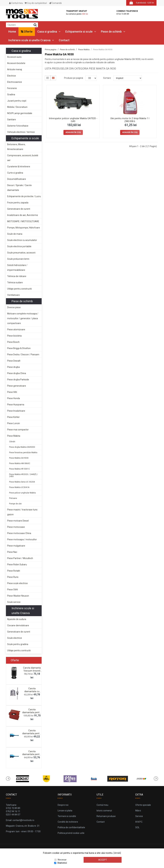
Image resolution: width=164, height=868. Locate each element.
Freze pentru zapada (18, 203)
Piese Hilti (12, 392)
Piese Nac (12, 552)
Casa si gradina (49, 32)
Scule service (14, 602)
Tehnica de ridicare (17, 276)
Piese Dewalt (14, 361)
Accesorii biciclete (16, 63)
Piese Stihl (12, 590)
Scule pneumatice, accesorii (21, 253)
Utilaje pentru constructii (19, 289)
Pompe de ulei (15, 504)
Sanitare (12, 120)
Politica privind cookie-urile (71, 833)
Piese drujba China (17, 373)
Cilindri (12, 442)
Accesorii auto (14, 57)
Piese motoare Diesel (18, 521)
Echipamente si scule (81, 32)
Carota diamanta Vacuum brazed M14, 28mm (32, 671)
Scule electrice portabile (19, 246)
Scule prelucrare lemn (18, 259)
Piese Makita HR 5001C (19, 469)
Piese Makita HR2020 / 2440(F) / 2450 (23, 475)
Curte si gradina (15, 173)
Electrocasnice (15, 82)
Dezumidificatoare (17, 179)
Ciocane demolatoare (18, 625)
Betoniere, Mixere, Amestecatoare (16, 147)
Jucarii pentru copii (17, 101)
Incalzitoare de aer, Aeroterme (23, 215)
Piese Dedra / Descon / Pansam (23, 355)
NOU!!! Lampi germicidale (20, 113)
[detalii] (117, 853)
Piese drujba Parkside (18, 380)
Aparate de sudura (17, 619)
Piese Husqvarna (16, 405)
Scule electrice (15, 638)
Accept (103, 860)
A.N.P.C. (139, 822)
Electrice (12, 76)
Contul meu (16, 3)
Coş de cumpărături (36, 3)
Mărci (138, 811)
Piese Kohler (13, 417)
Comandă (55, 3)
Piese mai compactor (18, 430)
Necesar (62, 860)
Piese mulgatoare (16, 546)
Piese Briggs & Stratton (19, 348)
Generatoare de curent (19, 209)
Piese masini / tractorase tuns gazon (22, 512)
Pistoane (13, 498)
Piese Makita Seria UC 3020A (22, 482)
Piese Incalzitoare (16, 411)
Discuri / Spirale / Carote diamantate (19, 188)
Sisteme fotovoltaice (18, 126)
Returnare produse (106, 816)
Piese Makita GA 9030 (19, 458)
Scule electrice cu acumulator (22, 240)
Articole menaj (15, 69)
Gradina (11, 94)
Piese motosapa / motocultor (22, 539)
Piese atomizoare (16, 329)
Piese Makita (14, 436)
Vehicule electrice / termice (21, 132)
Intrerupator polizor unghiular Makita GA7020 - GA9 (73, 120)
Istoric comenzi (104, 811)
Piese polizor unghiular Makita (22, 493)
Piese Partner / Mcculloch (20, 558)
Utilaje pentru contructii (19, 650)
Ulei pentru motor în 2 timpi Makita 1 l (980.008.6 (130, 120)
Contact (64, 40)
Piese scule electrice (17, 583)
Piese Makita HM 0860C (20, 463)
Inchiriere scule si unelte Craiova (31, 40)
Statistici (62, 863)
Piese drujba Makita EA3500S (22, 447)
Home (12, 32)
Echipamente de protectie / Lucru (24, 196)
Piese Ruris (13, 577)
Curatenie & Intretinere (19, 167)
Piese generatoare (17, 386)
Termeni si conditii (67, 816)
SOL (137, 827)
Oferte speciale (143, 805)
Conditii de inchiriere (68, 822)
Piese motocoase (16, 527)
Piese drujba (13, 367)
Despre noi (63, 805)
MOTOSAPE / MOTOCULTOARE (23, 221)
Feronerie (12, 88)
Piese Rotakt (14, 571)
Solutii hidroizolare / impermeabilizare (17, 268)
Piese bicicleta (14, 336)
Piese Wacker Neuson (18, 596)
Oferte (27, 32)
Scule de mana (15, 234)
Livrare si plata (65, 811)
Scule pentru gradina (18, 644)
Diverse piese (14, 307)
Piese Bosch (13, 342)
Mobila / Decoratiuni (17, 107)
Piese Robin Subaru (17, 564)
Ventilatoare (13, 295)
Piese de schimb (113, 32)
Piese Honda (14, 398)
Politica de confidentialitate (71, 827)
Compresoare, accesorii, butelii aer (23, 158)
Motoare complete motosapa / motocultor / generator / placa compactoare (23, 318)
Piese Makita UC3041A (19, 487)
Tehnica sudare (15, 282)
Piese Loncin (14, 423)
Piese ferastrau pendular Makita (23, 453)
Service (139, 816)
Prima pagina (51, 50)
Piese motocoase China (19, 533)
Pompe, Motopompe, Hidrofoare (24, 228)
